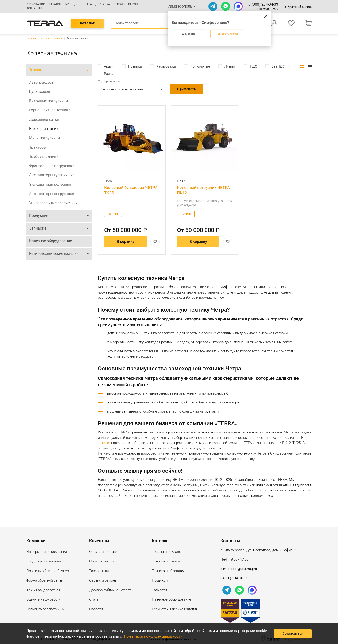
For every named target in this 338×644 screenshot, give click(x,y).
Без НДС (278, 66)
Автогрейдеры (42, 82)
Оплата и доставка (95, 4)
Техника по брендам (168, 571)
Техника (58, 38)
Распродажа (166, 66)
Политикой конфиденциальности (153, 636)
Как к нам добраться (43, 590)
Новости (96, 609)
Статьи (95, 600)
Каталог (55, 4)
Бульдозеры (40, 92)
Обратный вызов (298, 7)
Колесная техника (45, 129)
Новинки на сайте (103, 562)
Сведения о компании (44, 562)
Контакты (34, 8)
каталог (104, 443)
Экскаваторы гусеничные (52, 175)
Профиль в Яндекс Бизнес (48, 571)
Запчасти (37, 228)
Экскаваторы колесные (50, 184)
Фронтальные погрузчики (52, 166)
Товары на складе (166, 552)
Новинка (135, 66)
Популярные (200, 66)
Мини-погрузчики (44, 138)
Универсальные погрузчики (53, 203)
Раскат (109, 74)
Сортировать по (109, 81)
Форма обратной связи (45, 581)
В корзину (125, 242)
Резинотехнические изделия (54, 254)
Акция (109, 66)
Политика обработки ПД (46, 609)
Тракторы (38, 147)
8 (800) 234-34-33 (263, 4)
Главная (31, 38)
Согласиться (293, 633)
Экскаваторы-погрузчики (52, 194)
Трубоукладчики (44, 156)
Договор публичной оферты (111, 590)
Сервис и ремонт (127, 4)
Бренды (71, 4)
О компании (36, 4)
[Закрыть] (243, 16)
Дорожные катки (44, 119)
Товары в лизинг (102, 571)
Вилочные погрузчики (48, 101)
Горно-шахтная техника (50, 110)
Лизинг (230, 66)
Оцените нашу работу (43, 600)
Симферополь (180, 6)
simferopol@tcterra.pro (239, 569)
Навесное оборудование (50, 241)
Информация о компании (47, 552)
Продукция (39, 216)
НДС (253, 66)
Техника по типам (166, 562)
